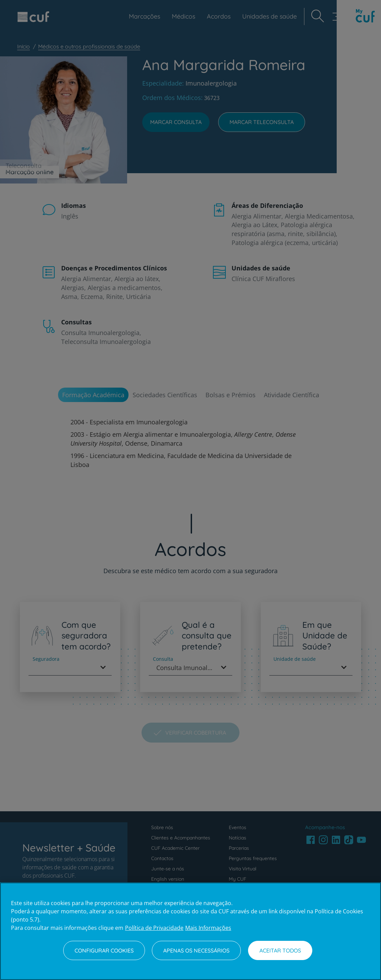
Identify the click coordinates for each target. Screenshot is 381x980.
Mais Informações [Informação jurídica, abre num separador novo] (208, 928)
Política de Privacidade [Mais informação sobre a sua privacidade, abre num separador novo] (154, 928)
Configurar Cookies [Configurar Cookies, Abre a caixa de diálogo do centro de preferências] (104, 950)
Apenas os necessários (196, 950)
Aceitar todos (280, 950)
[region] (190, 931)
